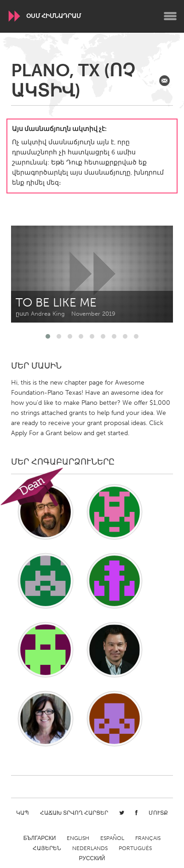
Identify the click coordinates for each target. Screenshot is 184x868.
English (78, 838)
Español (112, 838)
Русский (92, 858)
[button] (48, 336)
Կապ (23, 813)
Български (40, 838)
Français (148, 838)
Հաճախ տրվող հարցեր (74, 813)
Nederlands (90, 848)
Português (135, 848)
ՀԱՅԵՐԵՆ (47, 848)
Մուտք (158, 813)
